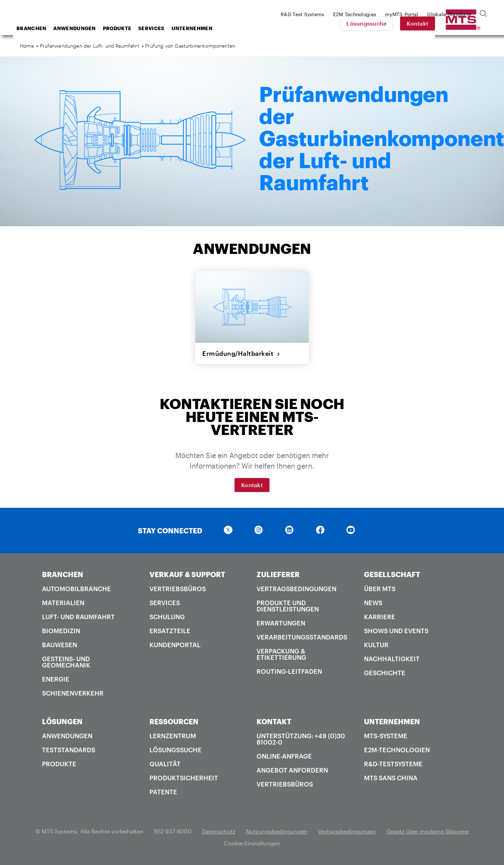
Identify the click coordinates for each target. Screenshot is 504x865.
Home (27, 46)
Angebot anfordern (292, 770)
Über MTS (380, 589)
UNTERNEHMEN (392, 721)
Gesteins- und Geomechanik (66, 662)
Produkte (173, 28)
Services (207, 28)
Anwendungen (130, 28)
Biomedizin (61, 631)
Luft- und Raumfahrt (78, 617)
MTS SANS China (391, 778)
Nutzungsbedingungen (277, 831)
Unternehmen (248, 28)
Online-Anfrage (284, 756)
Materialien (63, 603)
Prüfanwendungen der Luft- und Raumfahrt (90, 46)
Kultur (376, 645)
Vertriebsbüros (178, 589)
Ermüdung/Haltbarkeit (241, 353)
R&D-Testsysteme (393, 764)
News (373, 603)
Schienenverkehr (73, 693)
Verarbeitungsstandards (302, 637)
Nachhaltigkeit (392, 659)
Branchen (87, 28)
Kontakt (467, 23)
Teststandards (69, 750)
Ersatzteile (170, 631)
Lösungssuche (415, 23)
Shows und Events (396, 631)
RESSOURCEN (174, 721)
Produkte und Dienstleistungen (288, 606)
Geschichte (385, 673)
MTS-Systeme (386, 736)
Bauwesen (59, 645)
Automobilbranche (76, 589)
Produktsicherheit (184, 778)
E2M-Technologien (397, 750)
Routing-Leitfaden (289, 671)
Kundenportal (175, 645)
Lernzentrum (173, 736)
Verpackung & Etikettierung (281, 654)
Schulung (167, 617)
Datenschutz (219, 831)
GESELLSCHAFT (392, 574)
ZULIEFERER (278, 574)
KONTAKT (274, 721)
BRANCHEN (63, 574)
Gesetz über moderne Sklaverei (428, 831)
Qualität (165, 764)
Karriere (380, 617)
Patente (163, 792)
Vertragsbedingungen (296, 589)
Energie (56, 679)
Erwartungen (281, 623)
